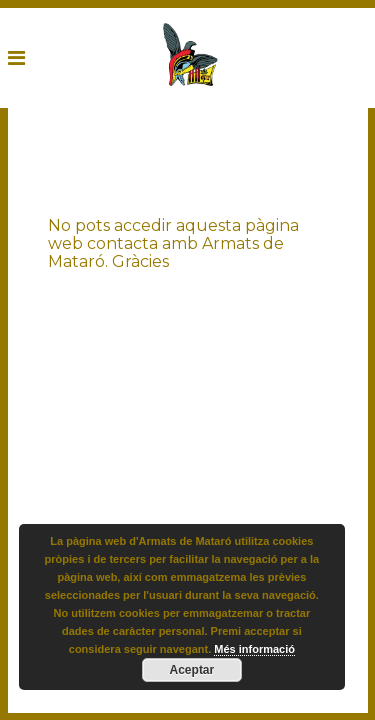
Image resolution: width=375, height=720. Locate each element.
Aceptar (192, 670)
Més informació (254, 649)
